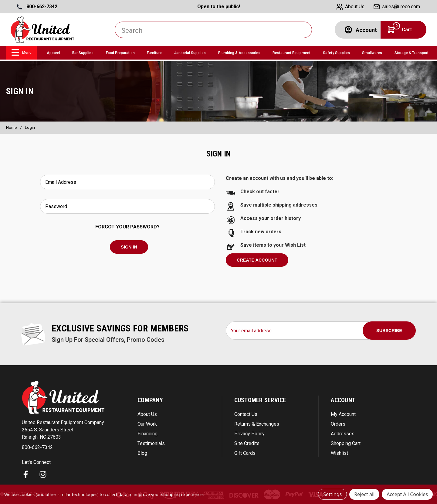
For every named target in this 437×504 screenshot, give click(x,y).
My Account (343, 414)
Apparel (53, 53)
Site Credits (247, 443)
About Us (147, 414)
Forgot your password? (127, 227)
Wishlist (339, 453)
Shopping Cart (346, 443)
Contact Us (246, 414)
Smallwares (372, 53)
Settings (332, 494)
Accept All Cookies (407, 494)
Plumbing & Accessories (239, 53)
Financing (147, 434)
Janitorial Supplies (190, 53)
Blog (142, 453)
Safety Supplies (336, 53)
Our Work (147, 424)
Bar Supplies (83, 53)
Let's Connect (36, 462)
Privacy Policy (249, 434)
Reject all (364, 494)
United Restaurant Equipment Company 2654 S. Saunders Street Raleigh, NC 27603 (63, 430)
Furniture (154, 53)
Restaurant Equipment (291, 53)
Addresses (343, 434)
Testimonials (151, 443)
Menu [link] (22, 52)
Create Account (257, 260)
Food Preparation (120, 53)
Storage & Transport (412, 53)
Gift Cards (245, 453)
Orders (338, 424)
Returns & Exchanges (257, 424)
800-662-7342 (37, 7)
